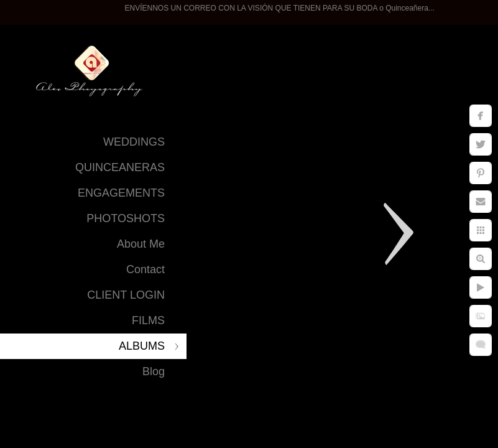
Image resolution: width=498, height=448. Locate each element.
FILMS (148, 320)
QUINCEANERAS (120, 167)
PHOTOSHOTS (126, 218)
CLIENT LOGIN (126, 295)
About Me (141, 244)
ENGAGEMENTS (121, 193)
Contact (145, 269)
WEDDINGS (134, 142)
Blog (154, 371)
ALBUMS (142, 346)
